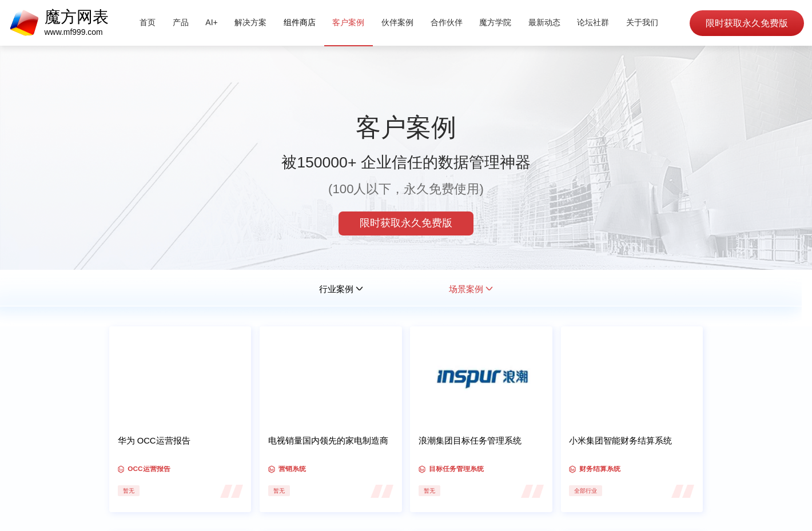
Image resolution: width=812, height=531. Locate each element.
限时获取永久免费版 (746, 23)
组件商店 (300, 22)
